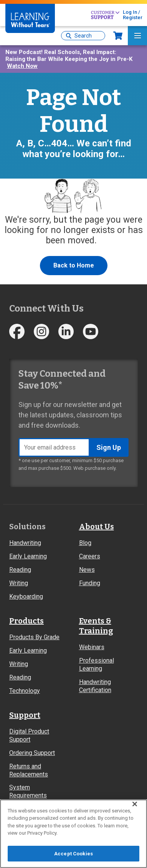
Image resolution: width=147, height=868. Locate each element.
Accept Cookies (73, 857)
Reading (20, 570)
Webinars (92, 647)
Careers (90, 556)
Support (25, 715)
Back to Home (74, 265)
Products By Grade (34, 637)
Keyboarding (26, 596)
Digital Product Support (29, 735)
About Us (97, 527)
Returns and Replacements (29, 770)
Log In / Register (133, 15)
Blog (85, 543)
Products (26, 621)
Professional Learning (97, 665)
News (87, 570)
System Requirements (28, 791)
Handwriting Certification (95, 686)
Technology (25, 691)
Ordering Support (32, 753)
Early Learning (28, 556)
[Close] (135, 807)
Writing (19, 583)
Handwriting (25, 543)
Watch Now (22, 66)
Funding (90, 583)
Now (118, 36)
